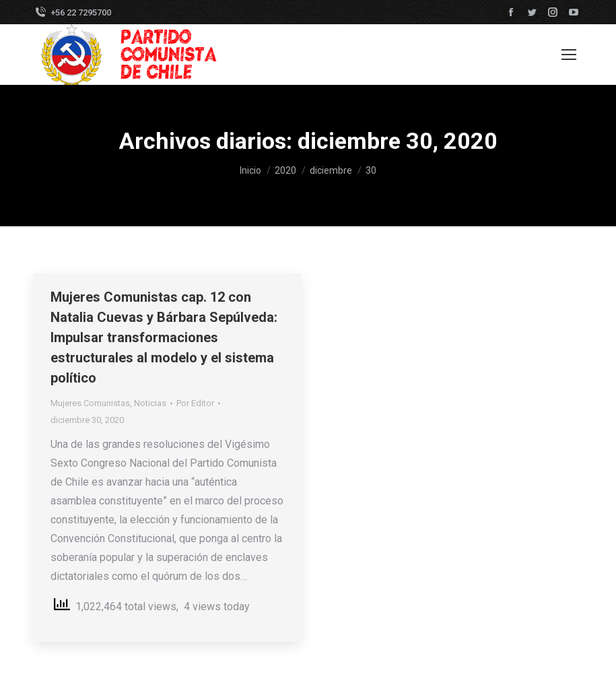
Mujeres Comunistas (90, 403)
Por (195, 403)
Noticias (150, 403)
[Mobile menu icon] (569, 55)
